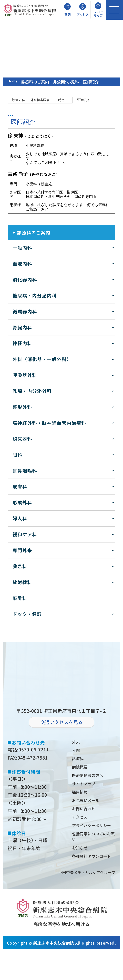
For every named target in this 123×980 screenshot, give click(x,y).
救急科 (20, 566)
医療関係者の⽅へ (92, 780)
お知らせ (82, 870)
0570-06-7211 (34, 749)
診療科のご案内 (37, 82)
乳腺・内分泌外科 (32, 391)
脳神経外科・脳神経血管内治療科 (49, 423)
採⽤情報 (82, 799)
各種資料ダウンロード (94, 884)
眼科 (17, 455)
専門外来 (22, 550)
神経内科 (22, 343)
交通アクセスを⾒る (62, 722)
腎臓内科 (22, 327)
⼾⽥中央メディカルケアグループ (81, 902)
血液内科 (22, 264)
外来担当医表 (40, 100)
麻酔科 (20, 598)
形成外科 (22, 502)
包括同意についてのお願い (94, 858)
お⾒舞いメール (89, 809)
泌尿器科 (22, 439)
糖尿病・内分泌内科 (35, 295)
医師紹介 (83, 100)
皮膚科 (20, 486)
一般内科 (22, 248)
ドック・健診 (27, 614)
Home (13, 82)
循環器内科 (25, 311)
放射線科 (22, 582)
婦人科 (20, 518)
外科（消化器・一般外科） (42, 359)
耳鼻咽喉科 (25, 471)
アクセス (82, 828)
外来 (77, 743)
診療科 (80, 761)
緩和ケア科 (25, 534)
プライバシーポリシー (94, 841)
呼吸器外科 (25, 375)
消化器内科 (25, 280)
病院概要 (82, 771)
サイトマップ (87, 790)
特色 (61, 100)
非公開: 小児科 (68, 82)
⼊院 (77, 752)
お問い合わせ (87, 819)
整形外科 (22, 407)
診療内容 (18, 100)
